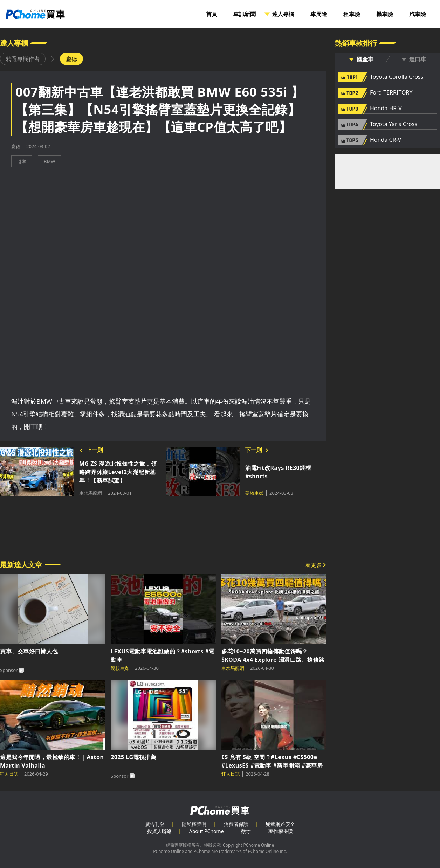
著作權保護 (281, 831)
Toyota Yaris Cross (394, 124)
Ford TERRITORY (391, 93)
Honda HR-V (386, 109)
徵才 (246, 831)
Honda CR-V (386, 140)
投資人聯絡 (159, 831)
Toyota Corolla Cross (397, 77)
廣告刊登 (155, 824)
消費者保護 (236, 824)
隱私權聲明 (194, 824)
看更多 (314, 565)
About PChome (207, 831)
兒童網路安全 (280, 824)
